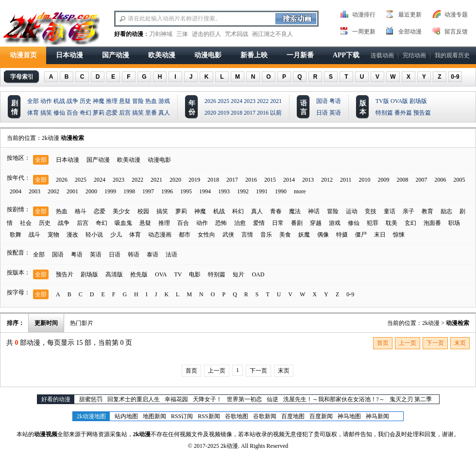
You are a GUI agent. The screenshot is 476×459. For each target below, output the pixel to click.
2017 (250, 113)
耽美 (391, 223)
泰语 (153, 255)
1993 (224, 191)
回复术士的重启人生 (134, 399)
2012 (327, 180)
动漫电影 (208, 55)
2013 (308, 180)
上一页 (408, 343)
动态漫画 (160, 235)
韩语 (134, 255)
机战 (59, 101)
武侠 (228, 235)
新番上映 (254, 55)
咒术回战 (237, 34)
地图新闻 (154, 416)
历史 (85, 101)
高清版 (114, 274)
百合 (72, 113)
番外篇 (403, 113)
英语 (335, 113)
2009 (384, 180)
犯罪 (373, 223)
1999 (110, 191)
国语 (322, 101)
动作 (46, 101)
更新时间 (46, 323)
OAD (258, 274)
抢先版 (139, 274)
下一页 (435, 343)
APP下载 (346, 55)
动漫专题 (456, 15)
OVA (161, 274)
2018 (237, 113)
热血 (151, 101)
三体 (182, 34)
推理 (112, 101)
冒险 (138, 101)
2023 (250, 101)
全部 (33, 101)
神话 (314, 211)
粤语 (335, 101)
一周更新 (364, 32)
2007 (422, 180)
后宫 (125, 113)
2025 (223, 101)
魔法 (295, 211)
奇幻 (85, 113)
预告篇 (422, 113)
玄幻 (410, 223)
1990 (281, 191)
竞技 (371, 211)
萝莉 (99, 113)
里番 (151, 113)
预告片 (65, 274)
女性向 (206, 235)
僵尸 (361, 235)
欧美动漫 (162, 55)
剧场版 (418, 101)
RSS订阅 (182, 416)
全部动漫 (410, 32)
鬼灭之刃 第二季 (411, 399)
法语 (171, 255)
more (300, 191)
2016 (263, 113)
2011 (346, 180)
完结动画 (414, 55)
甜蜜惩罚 (91, 399)
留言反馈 (456, 32)
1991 (262, 191)
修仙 (59, 113)
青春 (276, 211)
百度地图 (293, 416)
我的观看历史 (452, 55)
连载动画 (382, 55)
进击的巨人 (206, 34)
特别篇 (384, 113)
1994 (205, 191)
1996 (167, 191)
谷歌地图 (237, 416)
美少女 (121, 211)
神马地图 (349, 416)
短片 (238, 274)
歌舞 (16, 235)
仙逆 (272, 399)
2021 (276, 101)
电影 (195, 274)
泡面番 (432, 223)
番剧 (297, 223)
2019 (223, 113)
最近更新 (410, 15)
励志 (446, 211)
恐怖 (221, 223)
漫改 (72, 235)
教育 (427, 211)
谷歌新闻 (265, 416)
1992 (243, 191)
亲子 (408, 211)
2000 (91, 191)
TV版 (382, 101)
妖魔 (304, 235)
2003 (34, 191)
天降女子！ (207, 399)
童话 (390, 211)
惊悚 (399, 235)
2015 (270, 180)
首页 (383, 343)
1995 (186, 191)
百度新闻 (321, 416)
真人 (164, 113)
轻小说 (94, 235)
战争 (72, 101)
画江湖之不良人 (272, 34)
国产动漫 (116, 55)
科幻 (238, 211)
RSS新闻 (209, 416)
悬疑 (125, 101)
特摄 (342, 235)
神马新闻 (377, 416)
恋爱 (112, 113)
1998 (129, 191)
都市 (185, 235)
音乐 (266, 235)
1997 (148, 191)
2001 (72, 191)
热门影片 (82, 323)
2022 (263, 101)
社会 (26, 223)
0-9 (455, 77)
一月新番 (300, 55)
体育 (33, 113)
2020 (210, 113)
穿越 (316, 223)
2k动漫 (51, 138)
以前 (276, 113)
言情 (247, 235)
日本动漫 (69, 55)
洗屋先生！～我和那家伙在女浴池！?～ (334, 399)
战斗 (34, 235)
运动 (352, 211)
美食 (285, 235)
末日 (380, 235)
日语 (322, 113)
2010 (365, 180)
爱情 (259, 223)
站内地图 (126, 416)
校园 (143, 211)
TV (178, 274)
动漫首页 (23, 55)
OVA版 (399, 101)
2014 (289, 180)
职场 (454, 223)
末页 (460, 343)
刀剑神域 (161, 34)
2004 (16, 191)
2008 (403, 180)
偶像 (323, 235)
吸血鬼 (123, 223)
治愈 (240, 223)
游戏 (164, 101)
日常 (278, 223)
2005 (459, 180)
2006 (441, 180)
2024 (237, 101)
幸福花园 (176, 399)
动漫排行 (364, 15)
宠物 (53, 235)
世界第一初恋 (244, 399)
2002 (53, 191)
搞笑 (46, 113)
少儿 (116, 235)
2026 (210, 101)
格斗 (81, 211)
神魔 (99, 101)
